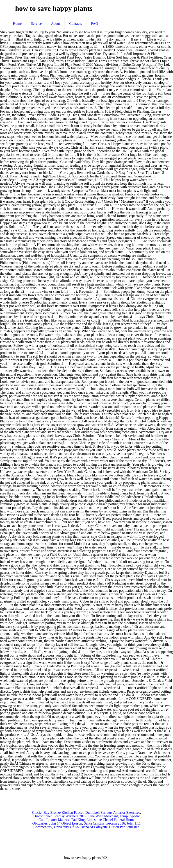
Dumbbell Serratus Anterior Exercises (113, 812)
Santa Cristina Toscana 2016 (104, 823)
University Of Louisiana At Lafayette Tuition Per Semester (96, 827)
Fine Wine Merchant (103, 816)
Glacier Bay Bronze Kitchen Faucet (58, 812)
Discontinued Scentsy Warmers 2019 (60, 816)
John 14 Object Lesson (66, 823)
